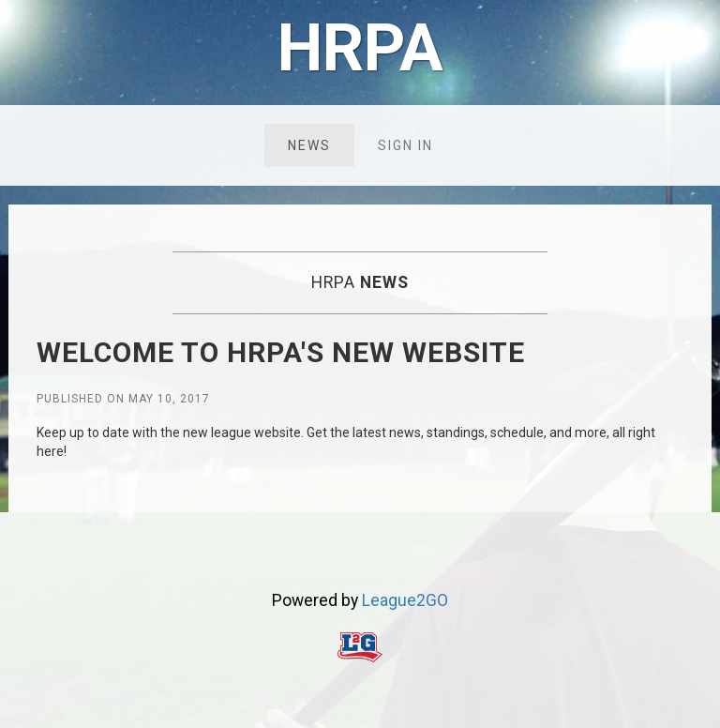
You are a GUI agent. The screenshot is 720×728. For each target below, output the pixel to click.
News (309, 145)
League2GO (405, 600)
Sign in (405, 145)
